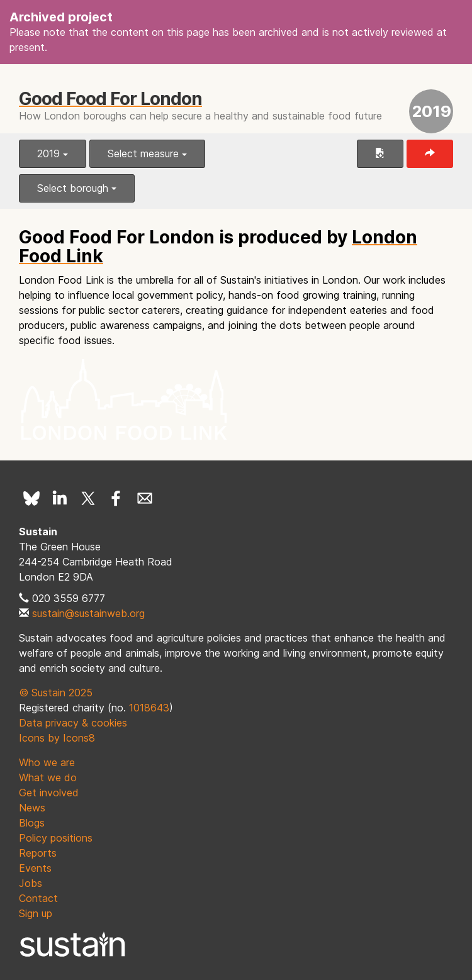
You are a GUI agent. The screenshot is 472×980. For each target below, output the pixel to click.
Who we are (47, 762)
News (32, 808)
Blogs (32, 823)
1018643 (149, 708)
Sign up (36, 913)
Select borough (77, 188)
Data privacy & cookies (73, 723)
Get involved (49, 793)
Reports (38, 853)
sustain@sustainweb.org (88, 613)
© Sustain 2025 (56, 693)
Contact (38, 898)
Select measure (147, 153)
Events (35, 868)
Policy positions (56, 838)
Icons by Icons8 (57, 738)
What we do (48, 777)
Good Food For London (110, 99)
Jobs (31, 883)
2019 (53, 153)
